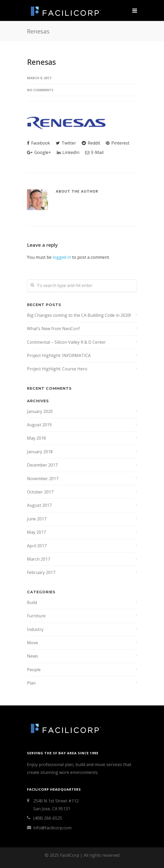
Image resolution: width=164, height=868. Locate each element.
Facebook (39, 143)
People (34, 670)
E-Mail (94, 152)
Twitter (66, 143)
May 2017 (36, 532)
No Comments (40, 90)
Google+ (39, 152)
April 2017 (37, 546)
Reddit (91, 143)
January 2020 (40, 411)
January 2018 (40, 452)
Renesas (41, 62)
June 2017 (37, 519)
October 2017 (40, 492)
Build (32, 602)
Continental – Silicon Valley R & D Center (66, 342)
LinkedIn (68, 152)
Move (32, 643)
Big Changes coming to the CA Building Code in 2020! (79, 315)
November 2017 (43, 479)
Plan (31, 683)
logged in (62, 257)
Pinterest (118, 143)
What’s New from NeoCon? (54, 329)
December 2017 (42, 465)
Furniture (36, 616)
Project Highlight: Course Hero (57, 369)
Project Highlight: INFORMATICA (59, 355)
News (32, 656)
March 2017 (39, 559)
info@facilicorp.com (52, 828)
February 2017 (41, 572)
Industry (35, 629)
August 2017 (39, 505)
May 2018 (36, 438)
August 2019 (39, 425)
